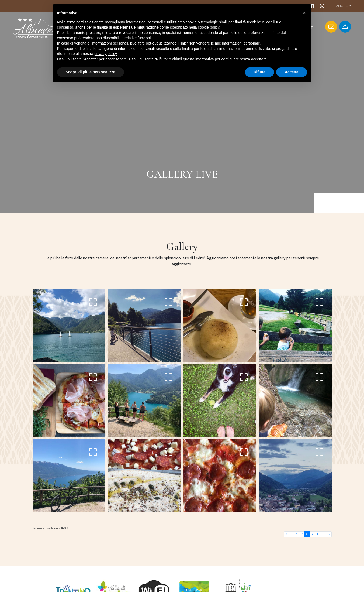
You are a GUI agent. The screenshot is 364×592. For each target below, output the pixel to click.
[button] (304, 13)
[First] (289, 534)
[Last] (329, 534)
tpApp (64, 528)
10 (319, 534)
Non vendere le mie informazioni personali (223, 43)
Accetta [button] (292, 72)
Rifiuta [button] (259, 72)
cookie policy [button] (208, 27)
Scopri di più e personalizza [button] (91, 72)
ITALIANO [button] (342, 6)
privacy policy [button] (105, 54)
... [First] (294, 534)
